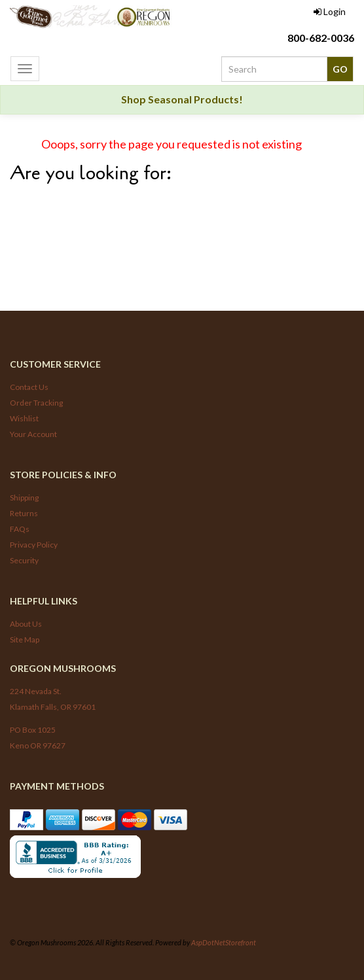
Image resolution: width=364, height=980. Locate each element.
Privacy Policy (34, 545)
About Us (26, 624)
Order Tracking (36, 403)
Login (330, 11)
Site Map (25, 639)
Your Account (33, 434)
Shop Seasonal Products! (182, 99)
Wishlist (24, 418)
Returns (24, 513)
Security (24, 560)
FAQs (20, 529)
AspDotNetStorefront (224, 942)
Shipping (24, 498)
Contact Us (29, 387)
